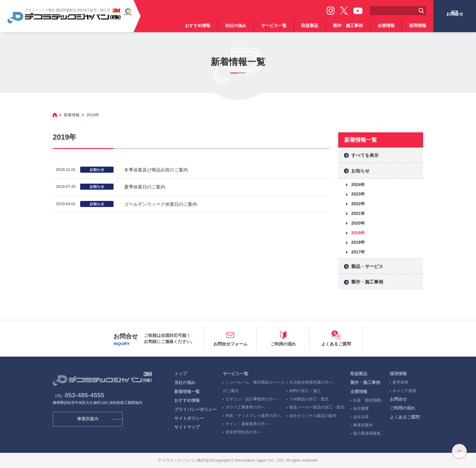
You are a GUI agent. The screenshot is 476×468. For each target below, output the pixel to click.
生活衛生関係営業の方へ (311, 382)
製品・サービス (367, 266)
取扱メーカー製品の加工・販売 (317, 407)
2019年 (358, 233)
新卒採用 (400, 382)
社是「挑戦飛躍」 (369, 400)
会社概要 (361, 408)
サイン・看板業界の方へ (247, 424)
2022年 (358, 204)
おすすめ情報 (198, 25)
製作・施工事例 (348, 25)
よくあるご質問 (405, 417)
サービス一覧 (274, 25)
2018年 (358, 242)
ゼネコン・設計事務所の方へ (251, 399)
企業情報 (386, 25)
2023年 (358, 194)
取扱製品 (310, 25)
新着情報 (72, 115)
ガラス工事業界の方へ (245, 407)
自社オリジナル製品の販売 (313, 416)
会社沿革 (361, 417)
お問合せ (455, 20)
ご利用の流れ (403, 408)
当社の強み (236, 25)
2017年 (358, 252)
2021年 (358, 213)
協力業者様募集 (367, 433)
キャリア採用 (404, 391)
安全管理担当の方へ (243, 432)
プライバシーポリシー (195, 409)
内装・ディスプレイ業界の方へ (253, 416)
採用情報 (418, 25)
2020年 (358, 223)
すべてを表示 (365, 155)
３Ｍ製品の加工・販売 (309, 399)
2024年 (358, 185)
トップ (181, 374)
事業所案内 (363, 425)
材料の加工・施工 (305, 391)
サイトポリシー (189, 418)
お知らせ (360, 171)
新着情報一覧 (187, 392)
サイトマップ (187, 427)
